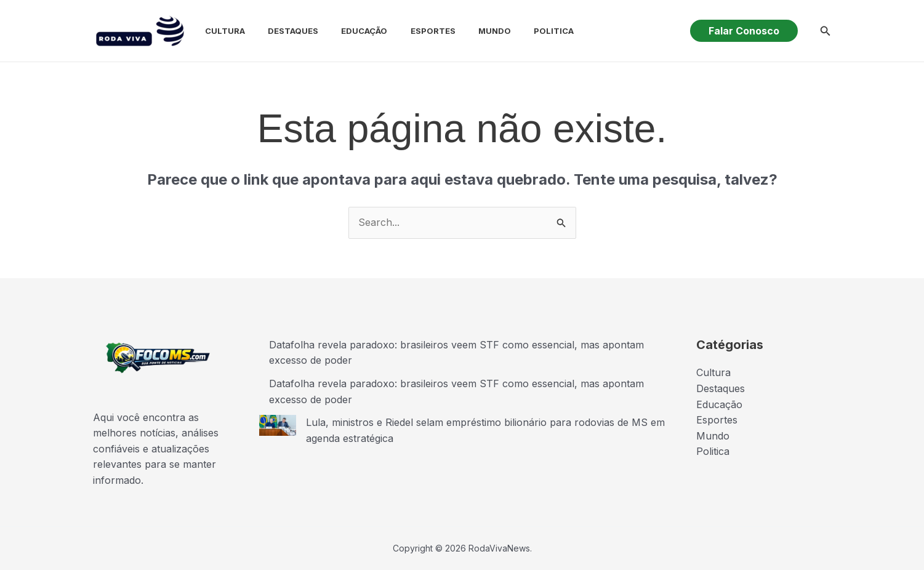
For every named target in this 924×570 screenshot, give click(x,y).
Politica (530, 31)
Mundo (474, 31)
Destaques (282, 31)
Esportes (415, 31)
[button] (744, 31)
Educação (350, 31)
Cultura (217, 31)
